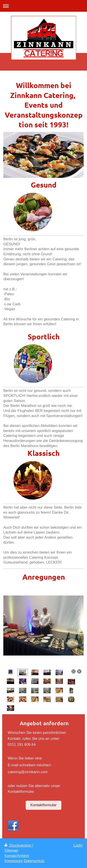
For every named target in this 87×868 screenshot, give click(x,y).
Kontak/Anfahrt (17, 856)
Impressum (14, 861)
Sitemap (11, 850)
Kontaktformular (43, 805)
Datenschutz (34, 861)
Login (78, 845)
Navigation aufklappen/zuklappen (43, 6)
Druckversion (18, 845)
